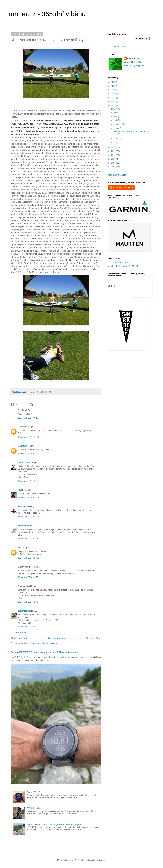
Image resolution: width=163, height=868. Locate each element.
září (115, 120)
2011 (114, 155)
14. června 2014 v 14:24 (29, 498)
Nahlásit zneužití (117, 175)
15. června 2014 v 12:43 (29, 539)
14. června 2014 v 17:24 (29, 517)
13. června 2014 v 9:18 (28, 418)
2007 (114, 167)
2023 (114, 82)
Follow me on (123, 187)
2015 (114, 105)
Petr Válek (23, 506)
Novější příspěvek (19, 638)
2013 (114, 147)
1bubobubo (23, 526)
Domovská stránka (56, 638)
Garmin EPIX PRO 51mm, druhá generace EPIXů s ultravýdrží (44, 652)
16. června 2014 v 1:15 (28, 577)
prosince (117, 113)
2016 (114, 101)
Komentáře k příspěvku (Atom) (43, 643)
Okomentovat (21, 632)
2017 (114, 98)
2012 (114, 151)
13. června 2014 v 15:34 (29, 481)
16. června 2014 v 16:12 (29, 627)
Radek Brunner (134, 59)
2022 (114, 86)
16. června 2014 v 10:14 (29, 602)
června (117, 128)
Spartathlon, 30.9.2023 (121, 263)
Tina (20, 548)
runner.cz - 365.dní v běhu (47, 14)
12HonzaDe (23, 611)
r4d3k (21, 490)
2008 (114, 163)
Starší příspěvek (93, 638)
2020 (114, 90)
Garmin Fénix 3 (33, 792)
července (118, 124)
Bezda (21, 410)
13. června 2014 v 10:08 (29, 437)
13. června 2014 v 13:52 (29, 454)
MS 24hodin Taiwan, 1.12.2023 (124, 266)
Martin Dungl (24, 462)
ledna (116, 143)
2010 (114, 159)
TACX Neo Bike (33, 808)
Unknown (23, 427)
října (116, 116)
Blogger (102, 860)
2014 (114, 109)
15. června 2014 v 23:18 (29, 558)
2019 (114, 94)
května (117, 139)
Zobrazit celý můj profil (134, 66)
